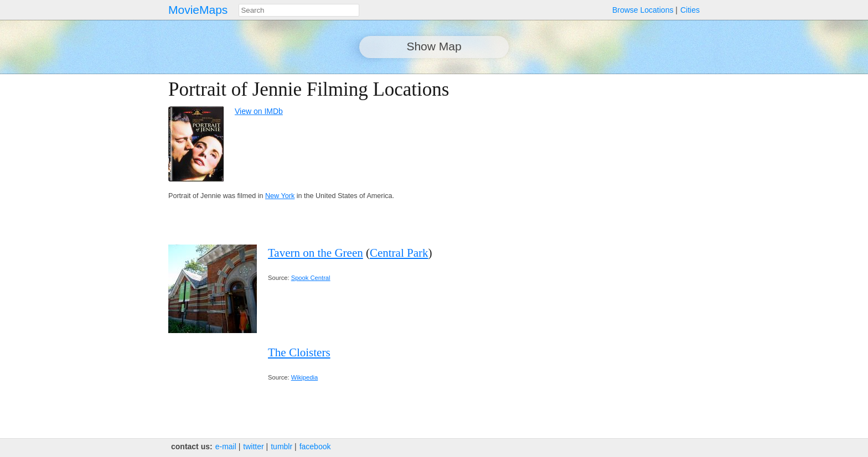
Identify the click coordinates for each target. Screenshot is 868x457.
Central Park (399, 253)
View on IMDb (259, 111)
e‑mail (226, 446)
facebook (315, 446)
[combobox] (299, 10)
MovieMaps (198, 10)
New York (280, 196)
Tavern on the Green (316, 253)
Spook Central (311, 278)
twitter (253, 446)
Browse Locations (643, 10)
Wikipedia (305, 377)
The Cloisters (299, 352)
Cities (690, 10)
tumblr (281, 446)
